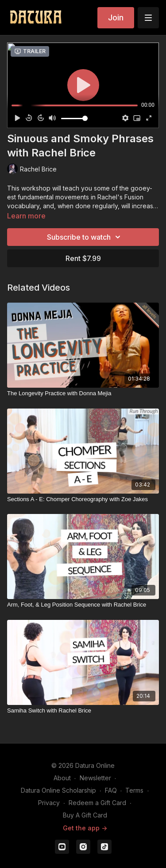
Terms (134, 790)
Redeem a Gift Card (97, 803)
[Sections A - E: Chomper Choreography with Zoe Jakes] (83, 499)
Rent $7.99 (83, 258)
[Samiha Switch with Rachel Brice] (83, 711)
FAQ (111, 790)
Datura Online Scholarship (58, 790)
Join (116, 18)
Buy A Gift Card (85, 815)
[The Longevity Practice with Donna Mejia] (83, 393)
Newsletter (95, 778)
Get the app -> (85, 828)
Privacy (49, 803)
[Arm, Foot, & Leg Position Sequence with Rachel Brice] (83, 605)
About (62, 778)
